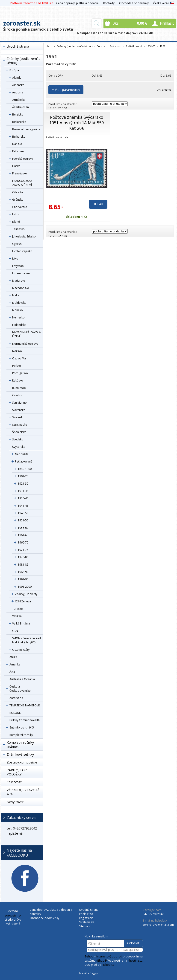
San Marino (19, 403)
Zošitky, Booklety (26, 594)
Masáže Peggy (88, 973)
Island (16, 222)
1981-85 (23, 565)
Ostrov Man (20, 358)
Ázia (12, 672)
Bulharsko (19, 137)
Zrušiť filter (164, 90)
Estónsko (18, 151)
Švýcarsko (19, 447)
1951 (162, 46)
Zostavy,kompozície (22, 762)
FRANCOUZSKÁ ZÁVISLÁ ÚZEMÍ (22, 183)
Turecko (18, 609)
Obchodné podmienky (134, 3)
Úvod (49, 46)
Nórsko (17, 351)
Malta (16, 295)
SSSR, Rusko (20, 425)
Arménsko (19, 100)
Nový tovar (15, 802)
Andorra (18, 92)
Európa (14, 70)
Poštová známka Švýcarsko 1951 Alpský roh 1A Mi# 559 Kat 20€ (77, 123)
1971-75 (23, 550)
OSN (15, 631)
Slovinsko (18, 417)
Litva (15, 259)
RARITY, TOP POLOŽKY (17, 772)
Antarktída (16, 698)
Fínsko (16, 166)
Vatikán (17, 616)
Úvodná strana (18, 46)
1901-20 (23, 476)
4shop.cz (108, 965)
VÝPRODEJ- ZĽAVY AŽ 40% (23, 792)
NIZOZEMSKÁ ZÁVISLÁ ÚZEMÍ (27, 334)
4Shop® (101, 961)
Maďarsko (19, 281)
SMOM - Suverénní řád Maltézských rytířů (27, 640)
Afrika (13, 657)
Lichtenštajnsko (22, 251)
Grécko (17, 395)
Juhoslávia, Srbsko (24, 236)
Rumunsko (19, 388)
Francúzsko (20, 173)
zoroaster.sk (22, 23)
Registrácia (86, 918)
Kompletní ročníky (21, 735)
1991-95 (23, 579)
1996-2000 (25, 587)
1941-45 (23, 506)
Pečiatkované (24, 461)
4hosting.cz (135, 961)
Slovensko (19, 410)
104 (65, 108)
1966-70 (23, 542)
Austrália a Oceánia (22, 679)
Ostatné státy (21, 650)
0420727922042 (153, 914)
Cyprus (17, 244)
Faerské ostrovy (23, 159)
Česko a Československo (20, 689)
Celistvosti (15, 782)
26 (55, 108)
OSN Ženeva (23, 601)
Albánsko (18, 85)
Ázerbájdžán (21, 107)
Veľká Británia (21, 623)
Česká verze (164, 3)
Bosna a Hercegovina (26, 129)
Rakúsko (18, 380)
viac (68, 137)
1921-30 (23, 484)
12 (50, 108)
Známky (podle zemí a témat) (24, 61)
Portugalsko (20, 373)
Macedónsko (21, 288)
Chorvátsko (20, 207)
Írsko (15, 214)
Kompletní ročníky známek (20, 744)
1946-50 (23, 513)
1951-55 (23, 520)
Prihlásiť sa (86, 914)
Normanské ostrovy (25, 344)
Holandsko (19, 325)
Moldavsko (19, 303)
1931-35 (23, 491)
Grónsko (18, 200)
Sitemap (84, 926)
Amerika (15, 664)
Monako (18, 310)
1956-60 (23, 528)
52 (59, 108)
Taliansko (18, 229)
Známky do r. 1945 (22, 727)
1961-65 (23, 535)
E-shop (89, 956)
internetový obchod (109, 956)
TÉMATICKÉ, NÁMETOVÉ (25, 705)
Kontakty (109, 3)
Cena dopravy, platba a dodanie (77, 3)
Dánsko (17, 144)
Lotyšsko (18, 266)
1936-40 (23, 498)
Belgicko (18, 114)
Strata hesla (87, 922)
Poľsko (17, 366)
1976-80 (23, 557)
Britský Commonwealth (25, 720)
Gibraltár (18, 192)
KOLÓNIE (15, 713)
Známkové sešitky (20, 754)
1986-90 (23, 572)
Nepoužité (22, 454)
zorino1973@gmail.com (158, 925)
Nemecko (18, 317)
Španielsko (19, 432)
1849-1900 (25, 469)
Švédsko (18, 439)
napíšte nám (16, 833)
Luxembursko (21, 273)
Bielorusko (19, 122)
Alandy (17, 78)
